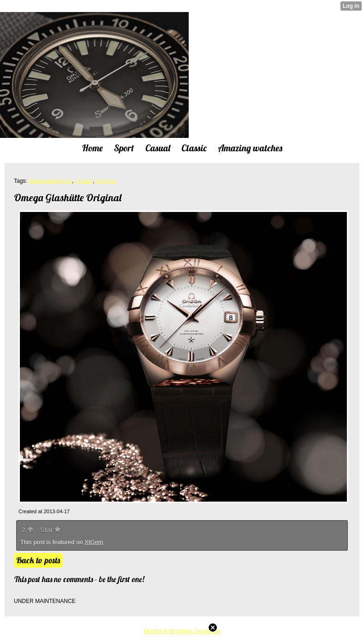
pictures (105, 181)
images (84, 181)
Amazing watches (50, 181)
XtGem (94, 542)
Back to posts (38, 560)
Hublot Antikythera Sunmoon (182, 631)
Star (50, 530)
